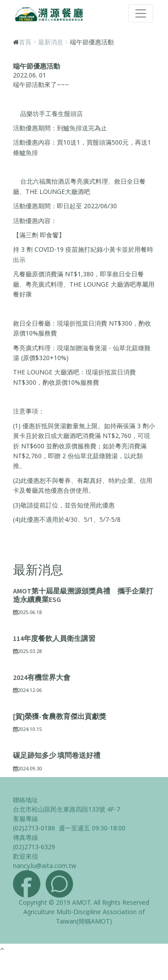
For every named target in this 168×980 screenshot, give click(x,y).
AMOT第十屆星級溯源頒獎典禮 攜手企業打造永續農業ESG (83, 595)
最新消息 (51, 42)
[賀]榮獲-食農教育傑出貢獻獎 (60, 716)
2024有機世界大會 (42, 677)
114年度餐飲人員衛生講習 (54, 638)
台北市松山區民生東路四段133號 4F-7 (67, 809)
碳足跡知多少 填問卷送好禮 (57, 755)
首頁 (25, 42)
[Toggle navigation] (141, 13)
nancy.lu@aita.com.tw (45, 866)
